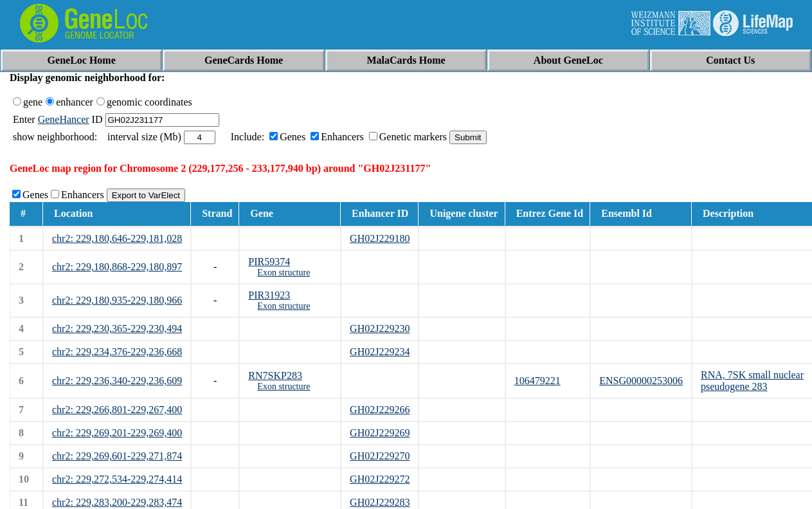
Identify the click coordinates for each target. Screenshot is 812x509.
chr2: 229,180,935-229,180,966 (117, 300)
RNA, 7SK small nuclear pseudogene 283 (752, 381)
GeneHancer (64, 119)
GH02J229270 (380, 456)
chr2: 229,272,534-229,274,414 (117, 479)
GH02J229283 (380, 502)
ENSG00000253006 (641, 381)
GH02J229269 (380, 433)
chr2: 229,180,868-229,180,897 (117, 267)
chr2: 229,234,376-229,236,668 (117, 352)
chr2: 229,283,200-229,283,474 (117, 502)
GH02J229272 (380, 479)
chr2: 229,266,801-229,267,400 (117, 410)
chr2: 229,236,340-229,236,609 (117, 381)
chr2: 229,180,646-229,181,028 (117, 238)
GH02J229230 (380, 329)
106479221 (537, 381)
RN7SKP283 (275, 375)
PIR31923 (269, 295)
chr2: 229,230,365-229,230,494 (117, 329)
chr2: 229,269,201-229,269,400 (117, 433)
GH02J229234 (380, 352)
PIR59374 (269, 262)
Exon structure (284, 273)
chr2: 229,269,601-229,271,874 (117, 456)
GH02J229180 (380, 238)
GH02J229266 (380, 410)
